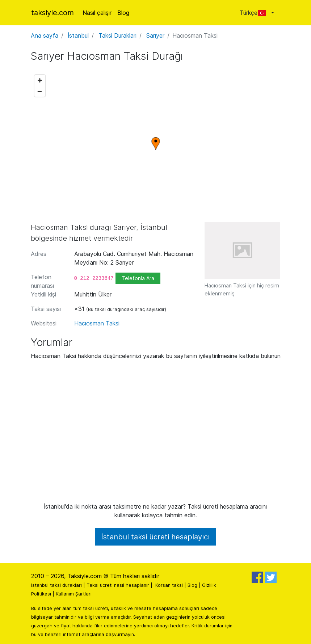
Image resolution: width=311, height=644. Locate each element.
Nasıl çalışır (97, 13)
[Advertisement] (156, 434)
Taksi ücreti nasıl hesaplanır (118, 585)
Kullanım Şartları (74, 594)
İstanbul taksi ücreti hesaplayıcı (155, 537)
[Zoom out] (40, 91)
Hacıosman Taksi (97, 323)
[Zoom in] (40, 80)
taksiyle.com (52, 13)
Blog (123, 13)
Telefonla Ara (138, 278)
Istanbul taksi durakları (56, 585)
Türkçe (255, 13)
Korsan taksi (169, 585)
